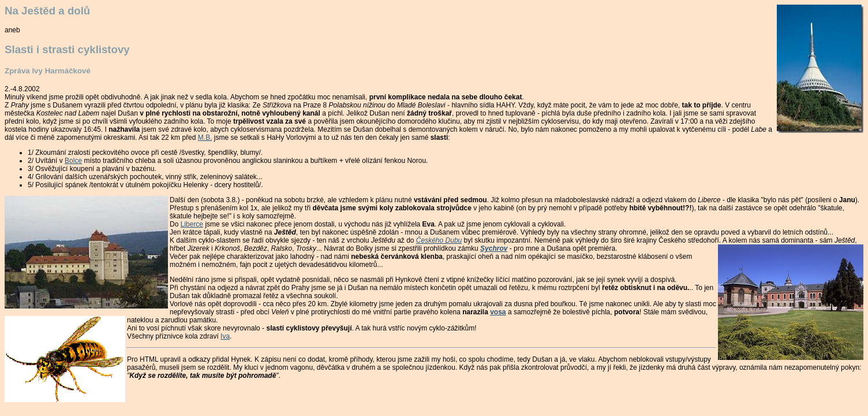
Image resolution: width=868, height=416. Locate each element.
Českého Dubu (439, 240)
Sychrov (494, 248)
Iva (225, 336)
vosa (498, 312)
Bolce (73, 161)
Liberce (192, 224)
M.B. (205, 138)
